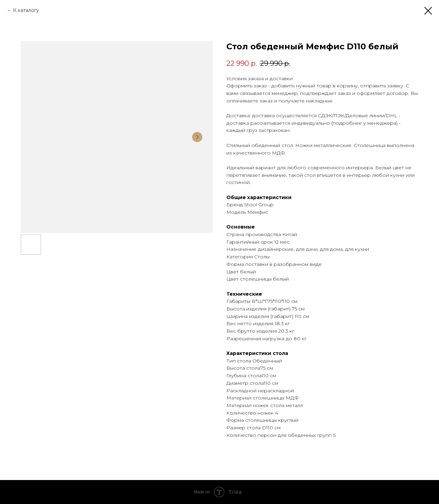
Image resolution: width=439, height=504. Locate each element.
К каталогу (26, 10)
